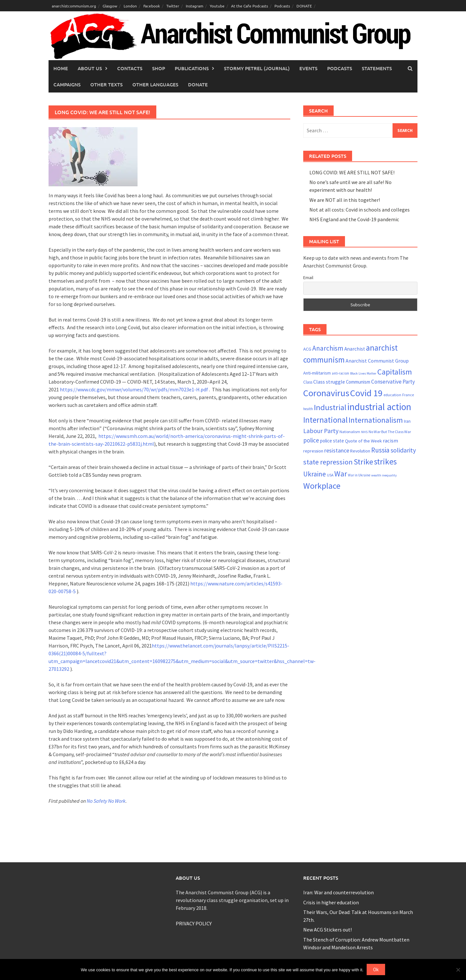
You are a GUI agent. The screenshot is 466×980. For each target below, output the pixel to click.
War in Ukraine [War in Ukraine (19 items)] (359, 475)
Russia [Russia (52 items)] (380, 450)
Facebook (152, 6)
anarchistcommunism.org (74, 6)
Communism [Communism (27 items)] (358, 382)
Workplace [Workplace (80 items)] (322, 486)
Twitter (173, 6)
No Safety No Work (106, 801)
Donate (198, 84)
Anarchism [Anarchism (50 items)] (328, 348)
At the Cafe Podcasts (250, 6)
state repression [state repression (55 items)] (328, 462)
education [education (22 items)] (392, 395)
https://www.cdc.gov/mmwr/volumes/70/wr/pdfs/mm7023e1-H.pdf (134, 389)
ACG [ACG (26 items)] (307, 349)
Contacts (130, 68)
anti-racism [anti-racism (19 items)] (340, 373)
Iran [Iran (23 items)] (407, 421)
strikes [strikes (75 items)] (385, 462)
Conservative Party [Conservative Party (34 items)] (393, 382)
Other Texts (106, 84)
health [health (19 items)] (308, 409)
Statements (377, 68)
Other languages (155, 84)
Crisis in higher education (331, 902)
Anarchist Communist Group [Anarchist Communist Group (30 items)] (377, 361)
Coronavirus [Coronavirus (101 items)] (326, 393)
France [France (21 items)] (408, 395)
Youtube (217, 6)
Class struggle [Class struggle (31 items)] (329, 382)
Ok (376, 969)
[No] (458, 970)
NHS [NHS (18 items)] (364, 432)
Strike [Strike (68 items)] (363, 462)
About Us (90, 68)
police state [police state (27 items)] (332, 441)
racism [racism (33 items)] (390, 441)
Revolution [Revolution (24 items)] (360, 451)
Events (308, 68)
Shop (159, 68)
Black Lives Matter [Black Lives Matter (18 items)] (363, 373)
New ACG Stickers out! (327, 930)
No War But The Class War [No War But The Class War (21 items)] (390, 432)
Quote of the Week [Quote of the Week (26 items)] (363, 441)
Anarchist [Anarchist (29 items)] (355, 349)
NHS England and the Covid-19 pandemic (354, 219)
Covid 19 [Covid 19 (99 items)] (366, 393)
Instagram (194, 6)
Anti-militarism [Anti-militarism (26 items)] (317, 373)
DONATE (304, 6)
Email (308, 278)
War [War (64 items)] (341, 474)
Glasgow (110, 6)
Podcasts (282, 6)
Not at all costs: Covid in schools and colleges (360, 210)
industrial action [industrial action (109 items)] (379, 407)
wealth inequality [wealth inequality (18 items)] (384, 475)
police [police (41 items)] (311, 440)
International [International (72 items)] (325, 420)
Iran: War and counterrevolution (338, 892)
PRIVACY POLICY (194, 923)
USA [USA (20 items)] (330, 475)
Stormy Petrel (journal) (257, 68)
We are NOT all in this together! (345, 200)
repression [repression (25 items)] (313, 451)
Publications (192, 68)
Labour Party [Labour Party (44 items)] (321, 431)
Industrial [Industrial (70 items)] (330, 407)
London (130, 6)
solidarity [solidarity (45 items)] (403, 450)
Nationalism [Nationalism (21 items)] (350, 432)
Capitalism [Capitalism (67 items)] (395, 372)
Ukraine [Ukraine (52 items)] (315, 474)
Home (61, 68)
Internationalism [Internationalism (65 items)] (376, 420)
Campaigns (67, 84)
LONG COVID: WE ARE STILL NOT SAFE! (352, 172)
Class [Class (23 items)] (308, 382)
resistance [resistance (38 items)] (337, 450)
